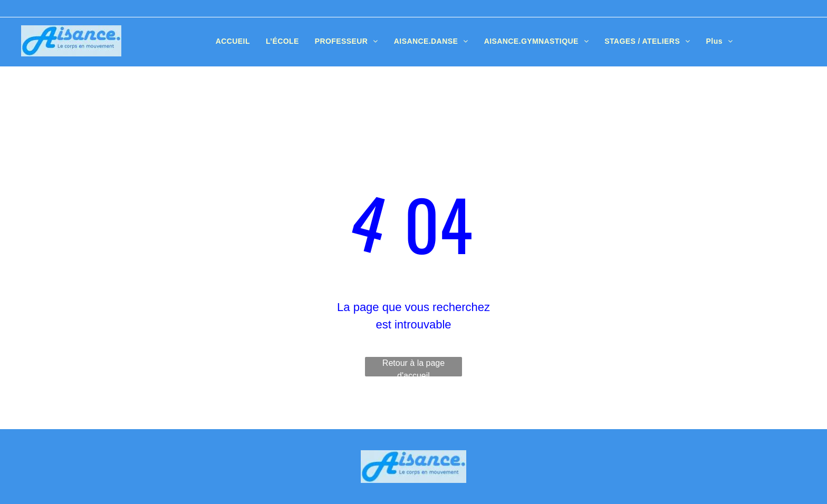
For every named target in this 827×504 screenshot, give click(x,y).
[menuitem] (233, 41)
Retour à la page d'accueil (413, 367)
